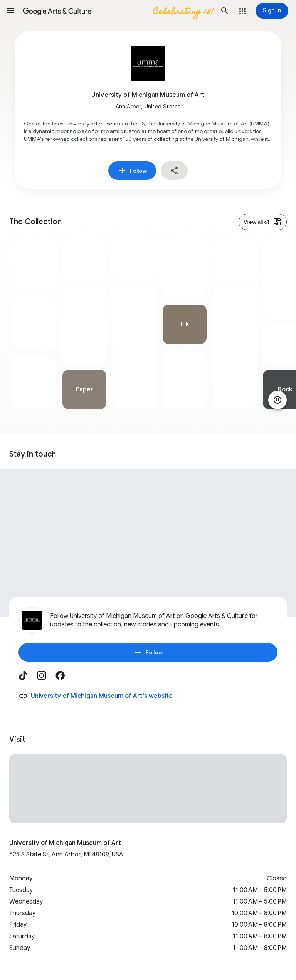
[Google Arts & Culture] (118, 11)
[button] (11, 11)
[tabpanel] (34, 324)
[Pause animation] (277, 400)
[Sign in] (272, 11)
